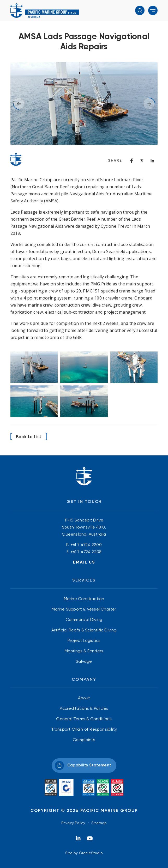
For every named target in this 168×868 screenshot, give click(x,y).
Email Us (84, 562)
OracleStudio (91, 853)
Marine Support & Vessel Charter (84, 609)
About (84, 698)
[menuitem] (84, 599)
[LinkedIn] (78, 840)
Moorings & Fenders (84, 651)
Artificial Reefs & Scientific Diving (84, 630)
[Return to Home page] (45, 11)
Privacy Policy (73, 823)
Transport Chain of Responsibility (84, 729)
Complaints (84, 740)
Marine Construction (84, 599)
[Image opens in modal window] (34, 367)
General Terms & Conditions (84, 719)
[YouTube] (90, 840)
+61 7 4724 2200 (86, 545)
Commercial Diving (84, 620)
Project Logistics (84, 640)
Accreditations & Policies (84, 708)
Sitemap (99, 823)
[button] (140, 10)
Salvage (84, 661)
